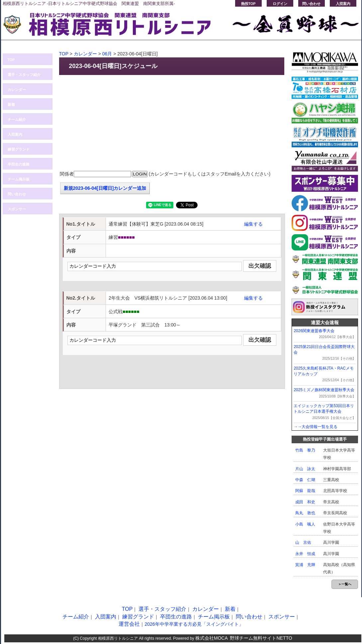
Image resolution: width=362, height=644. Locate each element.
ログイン (280, 4)
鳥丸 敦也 (305, 513)
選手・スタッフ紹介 (24, 75)
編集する (253, 224)
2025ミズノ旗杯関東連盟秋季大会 (324, 390)
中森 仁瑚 (305, 480)
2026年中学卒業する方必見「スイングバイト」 (194, 624)
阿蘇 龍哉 (305, 491)
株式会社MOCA (212, 638)
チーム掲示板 (19, 179)
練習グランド (19, 149)
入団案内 (343, 4)
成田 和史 (305, 502)
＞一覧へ (345, 584)
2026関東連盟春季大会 (314, 331)
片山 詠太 (305, 469)
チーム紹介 (17, 119)
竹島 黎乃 (305, 450)
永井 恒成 (305, 554)
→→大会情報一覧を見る (316, 427)
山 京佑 (303, 542)
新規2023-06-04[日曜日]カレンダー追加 (105, 188)
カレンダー (17, 90)
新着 (11, 105)
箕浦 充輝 (305, 565)
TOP (11, 60)
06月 (107, 54)
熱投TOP (248, 4)
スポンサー (17, 209)
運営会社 (129, 624)
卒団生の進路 (19, 164)
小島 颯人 (305, 524)
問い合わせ (311, 4)
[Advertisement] (172, 123)
